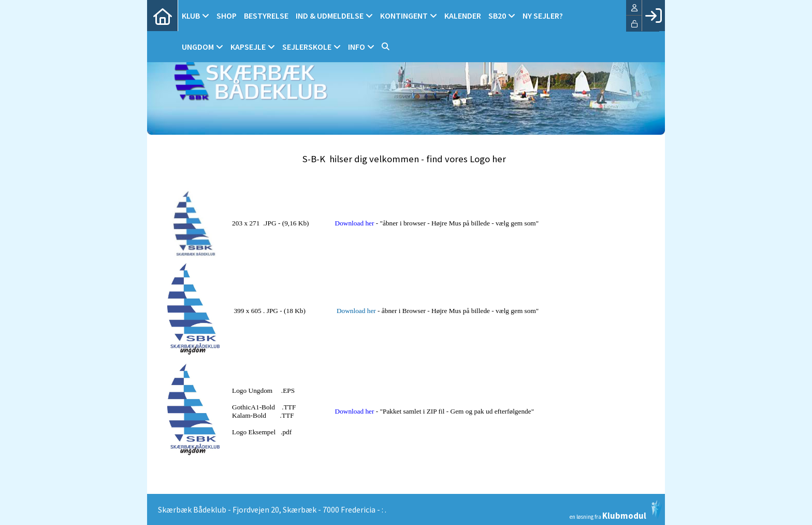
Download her (355, 223)
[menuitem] (163, 16)
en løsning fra (616, 510)
